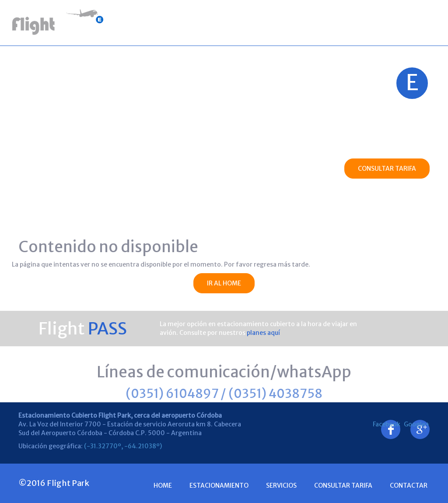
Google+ (420, 424)
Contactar (409, 22)
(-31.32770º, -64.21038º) (123, 446)
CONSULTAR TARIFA (387, 169)
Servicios (254, 22)
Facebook (391, 424)
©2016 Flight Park (54, 483)
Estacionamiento (192, 22)
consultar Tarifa (343, 485)
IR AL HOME (224, 283)
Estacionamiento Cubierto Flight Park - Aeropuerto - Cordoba (59, 23)
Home (136, 22)
